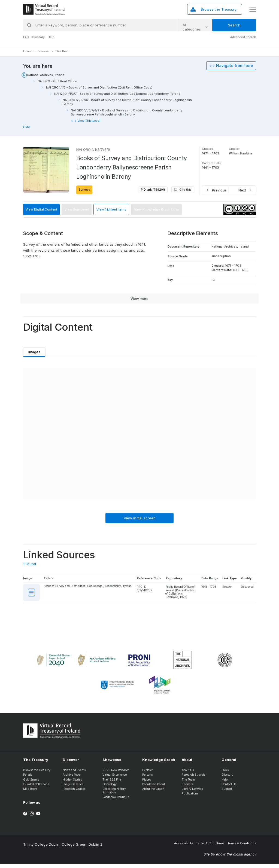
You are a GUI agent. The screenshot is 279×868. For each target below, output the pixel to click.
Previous (219, 190)
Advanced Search (243, 37)
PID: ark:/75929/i (153, 190)
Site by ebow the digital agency (230, 859)
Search (234, 25)
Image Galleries (73, 789)
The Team (188, 784)
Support (227, 794)
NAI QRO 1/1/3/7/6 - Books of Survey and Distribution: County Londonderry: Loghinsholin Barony (127, 102)
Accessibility (184, 848)
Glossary (38, 37)
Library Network (192, 794)
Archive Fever (72, 779)
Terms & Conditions (210, 848)
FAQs (225, 775)
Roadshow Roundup (116, 801)
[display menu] (253, 9)
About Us (188, 775)
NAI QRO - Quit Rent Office (57, 81)
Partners (187, 789)
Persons (147, 779)
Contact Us (229, 789)
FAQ (26, 37)
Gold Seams (31, 784)
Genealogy (110, 789)
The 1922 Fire (112, 784)
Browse (43, 51)
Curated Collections (36, 789)
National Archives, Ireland (46, 75)
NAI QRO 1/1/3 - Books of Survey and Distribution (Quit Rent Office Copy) (99, 88)
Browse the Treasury (37, 775)
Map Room (30, 794)
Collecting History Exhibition (114, 795)
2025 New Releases (116, 775)
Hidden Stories (72, 784)
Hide (27, 127)
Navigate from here (235, 66)
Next (242, 190)
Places (147, 784)
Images (35, 351)
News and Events (74, 775)
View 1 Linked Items (111, 209)
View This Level (89, 121)
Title (49, 579)
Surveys (84, 190)
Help (51, 37)
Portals (28, 779)
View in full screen (140, 518)
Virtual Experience (115, 779)
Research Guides (74, 794)
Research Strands (193, 779)
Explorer (148, 775)
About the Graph (153, 794)
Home (27, 51)
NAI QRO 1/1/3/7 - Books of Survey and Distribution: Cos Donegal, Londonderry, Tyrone (117, 94)
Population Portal (154, 789)
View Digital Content (41, 209)
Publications (190, 798)
